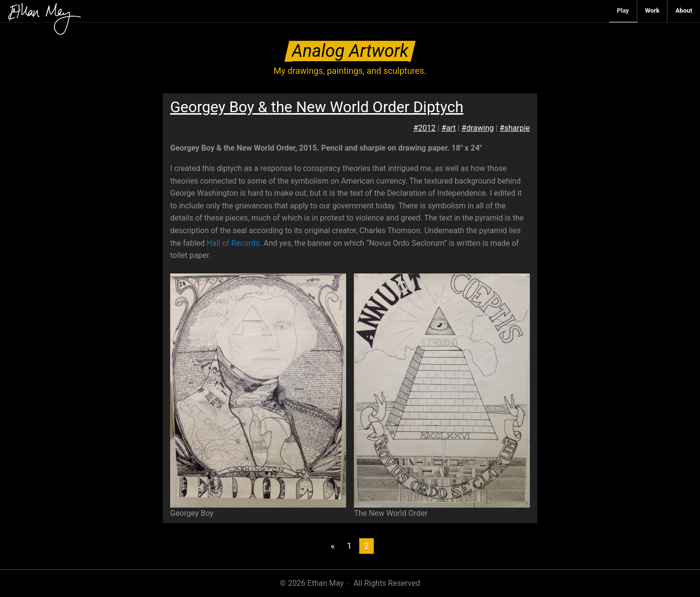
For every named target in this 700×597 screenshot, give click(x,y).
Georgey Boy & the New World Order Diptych (317, 107)
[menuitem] (623, 11)
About (684, 10)
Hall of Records (233, 243)
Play (623, 10)
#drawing (477, 128)
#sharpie (515, 128)
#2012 (424, 128)
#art (449, 128)
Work (652, 10)
